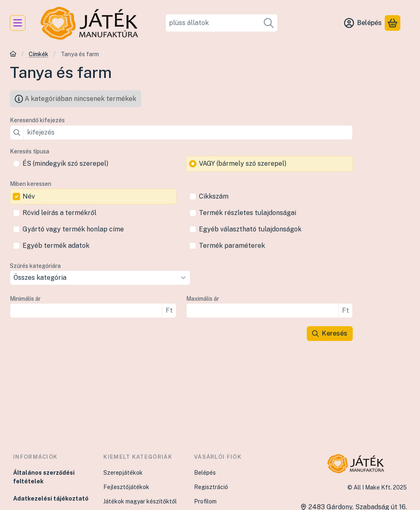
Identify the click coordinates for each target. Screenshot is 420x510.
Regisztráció (211, 487)
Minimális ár (25, 299)
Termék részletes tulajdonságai (248, 213)
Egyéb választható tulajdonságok (250, 229)
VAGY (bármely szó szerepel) (243, 164)
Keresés (330, 333)
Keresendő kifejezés (37, 120)
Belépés (205, 473)
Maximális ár (203, 299)
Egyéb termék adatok (56, 246)
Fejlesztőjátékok (126, 487)
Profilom (205, 501)
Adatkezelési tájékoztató (51, 499)
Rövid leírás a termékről (59, 213)
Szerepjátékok (123, 473)
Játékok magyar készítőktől (140, 501)
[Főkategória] (13, 55)
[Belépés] (363, 23)
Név (29, 196)
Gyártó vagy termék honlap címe (73, 229)
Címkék (39, 54)
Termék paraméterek (232, 246)
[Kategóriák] (18, 23)
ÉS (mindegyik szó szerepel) (65, 164)
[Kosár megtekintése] (393, 23)
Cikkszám (214, 196)
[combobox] (222, 23)
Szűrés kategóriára (35, 266)
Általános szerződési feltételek (44, 477)
